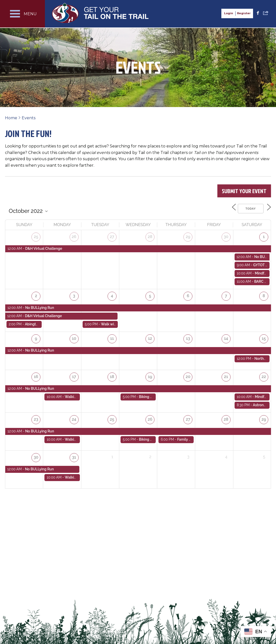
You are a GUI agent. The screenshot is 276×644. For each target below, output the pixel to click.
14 (226, 336)
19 (150, 375)
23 (36, 417)
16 (36, 375)
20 (188, 375)
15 (264, 336)
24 (74, 417)
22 (264, 375)
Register (244, 13)
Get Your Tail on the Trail (101, 13)
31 (74, 455)
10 (74, 336)
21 (226, 375)
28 (150, 236)
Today (248, 208)
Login (229, 13)
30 (226, 236)
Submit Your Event (244, 191)
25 (36, 236)
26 (74, 236)
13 (188, 336)
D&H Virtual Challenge (44, 247)
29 (188, 236)
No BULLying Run (40, 306)
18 (112, 375)
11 (112, 336)
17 (74, 375)
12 (150, 336)
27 (112, 236)
